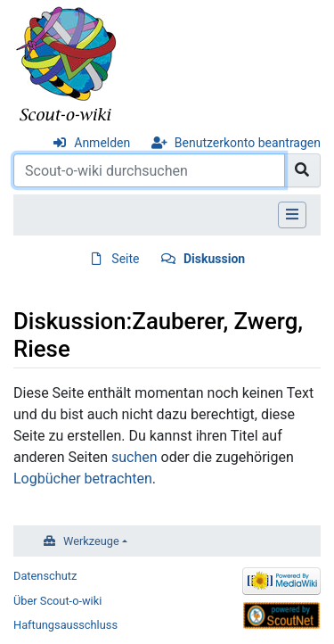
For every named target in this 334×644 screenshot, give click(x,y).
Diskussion (214, 259)
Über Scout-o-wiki (57, 601)
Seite (125, 259)
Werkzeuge (91, 541)
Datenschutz (45, 576)
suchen (134, 457)
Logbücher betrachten (83, 479)
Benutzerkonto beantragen (248, 143)
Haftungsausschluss (65, 625)
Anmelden (102, 143)
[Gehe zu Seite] (302, 170)
